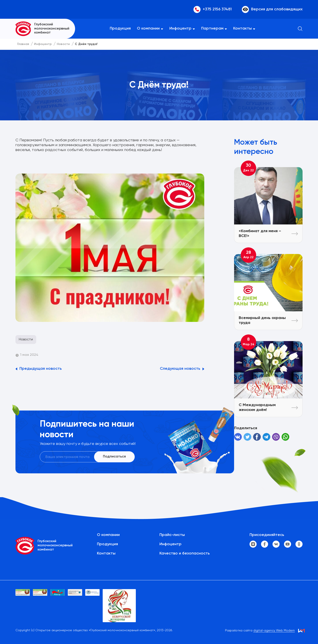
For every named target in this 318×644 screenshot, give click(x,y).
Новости (26, 340)
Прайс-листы (172, 535)
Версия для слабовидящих (272, 9)
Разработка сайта (260, 631)
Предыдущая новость (41, 369)
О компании (148, 28)
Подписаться (114, 457)
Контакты (242, 28)
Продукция (120, 28)
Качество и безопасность (185, 553)
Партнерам (212, 28)
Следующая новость (180, 369)
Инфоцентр (180, 28)
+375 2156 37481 (213, 9)
